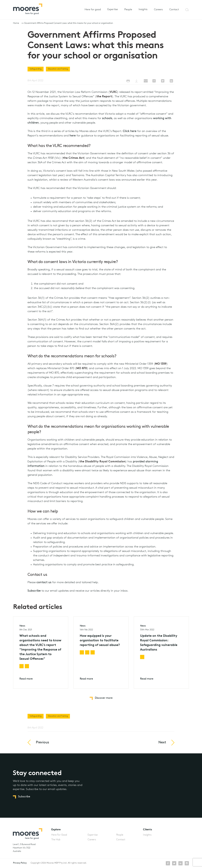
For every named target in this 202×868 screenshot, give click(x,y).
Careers (158, 10)
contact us (44, 582)
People (128, 10)
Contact (174, 10)
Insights (143, 10)
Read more (26, 683)
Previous (42, 746)
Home (16, 23)
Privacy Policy (20, 863)
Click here (130, 131)
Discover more (104, 698)
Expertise (113, 10)
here (73, 136)
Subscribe (34, 591)
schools (107, 118)
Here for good (93, 10)
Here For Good (59, 835)
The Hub (56, 840)
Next (162, 746)
